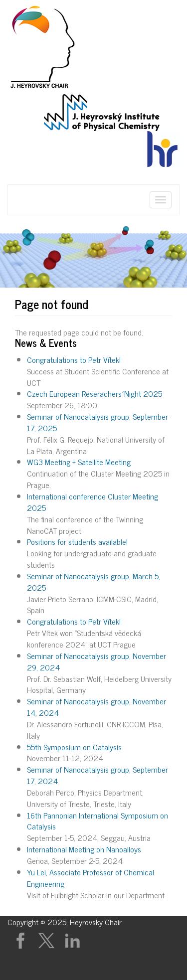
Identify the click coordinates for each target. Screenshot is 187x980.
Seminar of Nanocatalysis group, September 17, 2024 (97, 775)
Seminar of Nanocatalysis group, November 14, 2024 (96, 707)
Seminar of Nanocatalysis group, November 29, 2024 (96, 661)
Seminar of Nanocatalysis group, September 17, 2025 (97, 422)
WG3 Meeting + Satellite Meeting (79, 462)
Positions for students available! (77, 541)
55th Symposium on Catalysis (74, 747)
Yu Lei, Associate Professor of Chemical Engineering (91, 878)
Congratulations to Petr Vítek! (74, 359)
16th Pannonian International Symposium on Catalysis (97, 821)
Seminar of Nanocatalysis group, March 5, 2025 (93, 581)
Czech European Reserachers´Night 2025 (94, 393)
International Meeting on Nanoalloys (84, 849)
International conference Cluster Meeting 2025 (93, 502)
